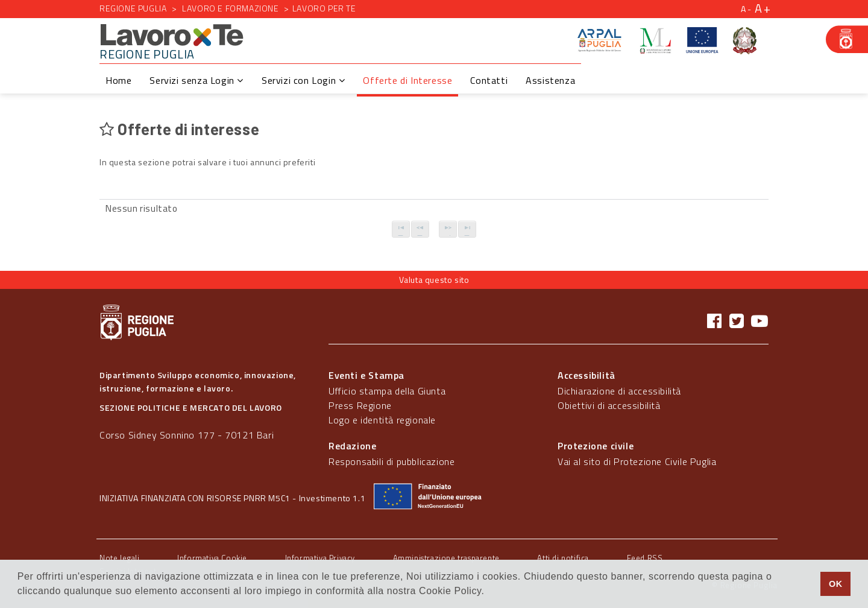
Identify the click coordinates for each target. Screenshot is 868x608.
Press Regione (360, 405)
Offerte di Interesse (407, 80)
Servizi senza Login (197, 80)
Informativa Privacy (320, 558)
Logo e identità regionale (382, 420)
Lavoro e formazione (230, 8)
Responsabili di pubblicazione (392, 461)
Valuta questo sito (434, 280)
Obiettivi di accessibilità (609, 405)
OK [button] (836, 584)
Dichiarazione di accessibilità (619, 391)
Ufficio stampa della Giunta (387, 391)
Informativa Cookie (212, 558)
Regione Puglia (133, 8)
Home (118, 80)
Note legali (120, 558)
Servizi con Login (303, 80)
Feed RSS (645, 558)
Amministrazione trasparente (446, 558)
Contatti (489, 80)
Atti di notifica (563, 558)
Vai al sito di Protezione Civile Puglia (637, 461)
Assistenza (550, 80)
